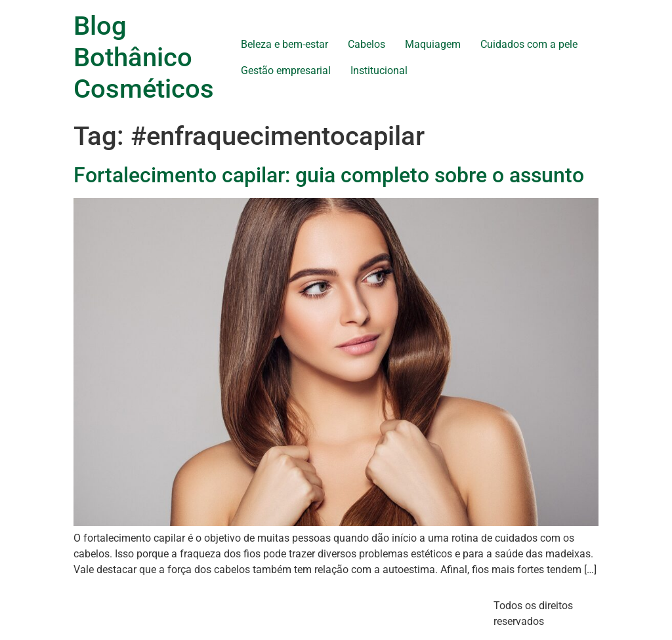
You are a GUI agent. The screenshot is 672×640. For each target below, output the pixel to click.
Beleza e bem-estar (284, 44)
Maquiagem (433, 44)
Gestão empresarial (286, 70)
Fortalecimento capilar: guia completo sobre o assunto (329, 175)
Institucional (379, 70)
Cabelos (367, 44)
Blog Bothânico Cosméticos (144, 57)
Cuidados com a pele (529, 44)
